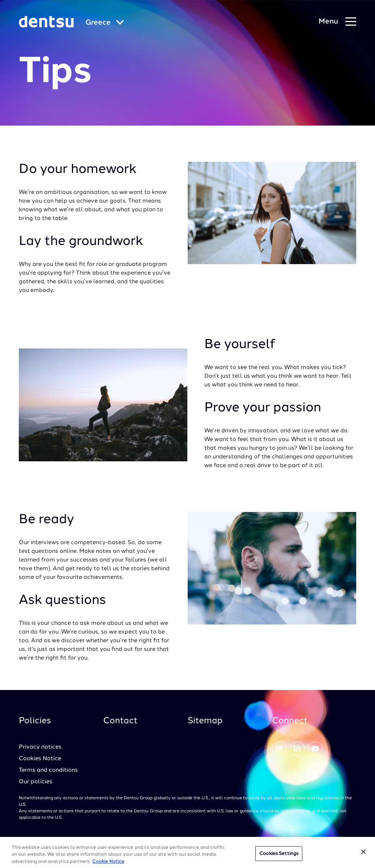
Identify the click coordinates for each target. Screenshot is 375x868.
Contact (120, 721)
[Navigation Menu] (337, 22)
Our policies (36, 782)
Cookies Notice (40, 759)
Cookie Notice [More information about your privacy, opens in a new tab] (108, 865)
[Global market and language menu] (105, 23)
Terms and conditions (48, 770)
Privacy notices (40, 747)
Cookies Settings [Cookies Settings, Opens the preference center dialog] (279, 856)
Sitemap (205, 721)
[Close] (363, 854)
